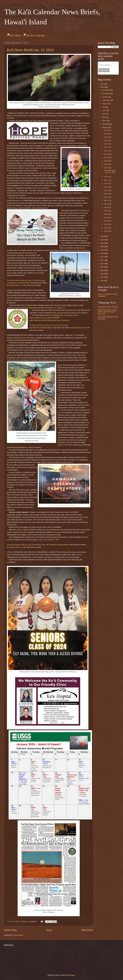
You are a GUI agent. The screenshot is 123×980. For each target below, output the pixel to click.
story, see (45, 545)
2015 (102, 264)
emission (64, 520)
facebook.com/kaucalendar (20, 283)
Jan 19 (107, 168)
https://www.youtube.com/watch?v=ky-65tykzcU (71, 313)
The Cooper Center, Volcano (108, 307)
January (105, 127)
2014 (102, 267)
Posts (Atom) (19, 935)
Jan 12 (107, 197)
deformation (23, 532)
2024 (102, 87)
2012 (102, 274)
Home (49, 930)
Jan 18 (107, 177)
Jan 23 (107, 154)
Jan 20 (107, 164)
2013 (102, 270)
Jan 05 (107, 221)
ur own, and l (31, 280)
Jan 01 (107, 231)
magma (58, 532)
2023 (102, 236)
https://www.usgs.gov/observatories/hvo (64, 505)
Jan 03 (107, 224)
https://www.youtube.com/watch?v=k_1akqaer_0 (47, 308)
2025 (102, 84)
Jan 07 (107, 214)
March (104, 121)
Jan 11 (107, 200)
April (104, 117)
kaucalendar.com (15, 285)
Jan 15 (107, 187)
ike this (39, 280)
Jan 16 (107, 184)
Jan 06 (107, 218)
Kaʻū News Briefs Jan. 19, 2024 (30, 50)
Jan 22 (107, 157)
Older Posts (87, 930)
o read (10, 280)
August (105, 104)
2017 (102, 257)
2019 (102, 250)
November (106, 93)
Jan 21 (107, 161)
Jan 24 (107, 151)
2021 (102, 243)
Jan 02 (107, 228)
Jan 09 (107, 207)
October (105, 97)
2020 (102, 247)
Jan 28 (107, 137)
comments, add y (19, 280)
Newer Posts (11, 930)
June (104, 110)
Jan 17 (107, 180)
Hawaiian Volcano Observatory (24, 338)
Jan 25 (107, 147)
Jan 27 (107, 141)
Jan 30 (107, 130)
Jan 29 (107, 134)
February (105, 124)
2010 (102, 281)
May (104, 114)
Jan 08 (107, 211)
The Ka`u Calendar (36, 36)
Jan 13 (107, 194)
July (104, 107)
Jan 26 (107, 144)
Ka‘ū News (16, 36)
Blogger (72, 975)
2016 (102, 260)
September (106, 100)
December (106, 90)
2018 (102, 253)
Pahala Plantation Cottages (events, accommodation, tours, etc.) (107, 312)
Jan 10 (107, 204)
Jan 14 (107, 190)
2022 (102, 240)
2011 (102, 277)
